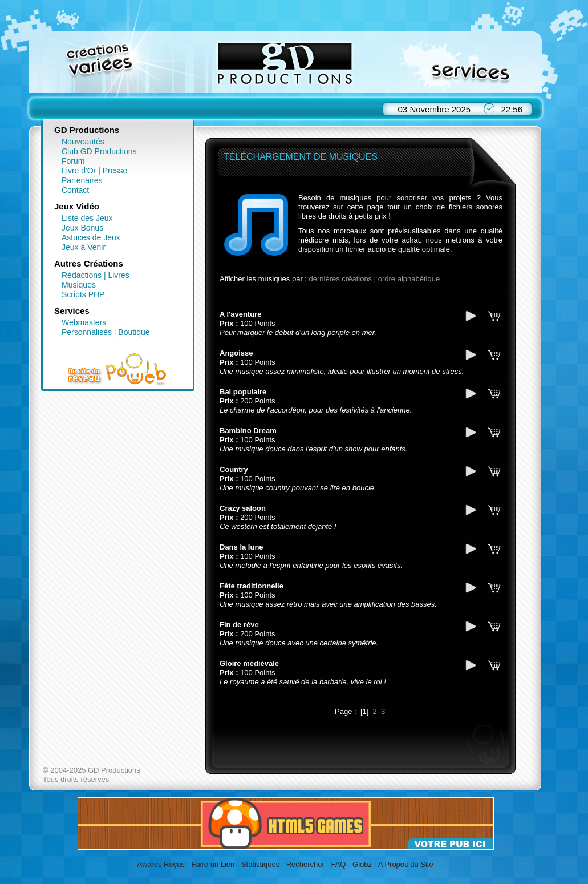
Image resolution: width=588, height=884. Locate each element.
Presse (115, 171)
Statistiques (260, 864)
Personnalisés (87, 332)
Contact (75, 190)
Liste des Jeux (87, 218)
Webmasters (84, 322)
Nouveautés (83, 142)
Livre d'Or (79, 171)
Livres (118, 275)
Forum (73, 161)
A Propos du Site (406, 864)
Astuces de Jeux (91, 237)
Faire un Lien (213, 864)
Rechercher (305, 864)
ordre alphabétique (409, 279)
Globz (362, 864)
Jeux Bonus (82, 228)
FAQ (338, 864)
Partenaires (82, 180)
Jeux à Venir (84, 247)
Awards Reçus (161, 864)
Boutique (134, 332)
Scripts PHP (83, 294)
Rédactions (82, 275)
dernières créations (341, 279)
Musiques (79, 285)
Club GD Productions (99, 151)
